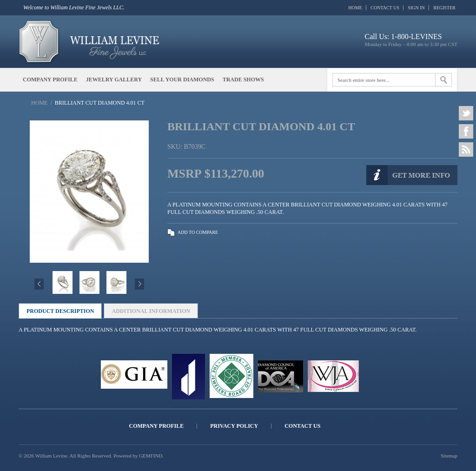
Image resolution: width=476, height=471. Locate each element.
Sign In (416, 8)
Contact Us (385, 8)
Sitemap (449, 456)
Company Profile (157, 426)
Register (444, 8)
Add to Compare (198, 232)
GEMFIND (151, 456)
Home (355, 8)
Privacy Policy (234, 426)
